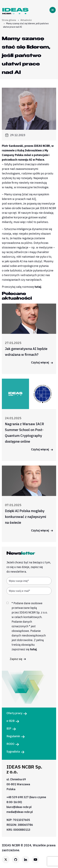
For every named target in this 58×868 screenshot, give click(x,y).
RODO (10, 744)
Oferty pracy (14, 713)
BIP (9, 729)
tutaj (38, 287)
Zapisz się (18, 659)
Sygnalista (13, 752)
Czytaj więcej (42, 362)
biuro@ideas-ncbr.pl (19, 807)
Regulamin (13, 736)
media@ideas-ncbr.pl (20, 812)
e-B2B (11, 721)
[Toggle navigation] (53, 10)
